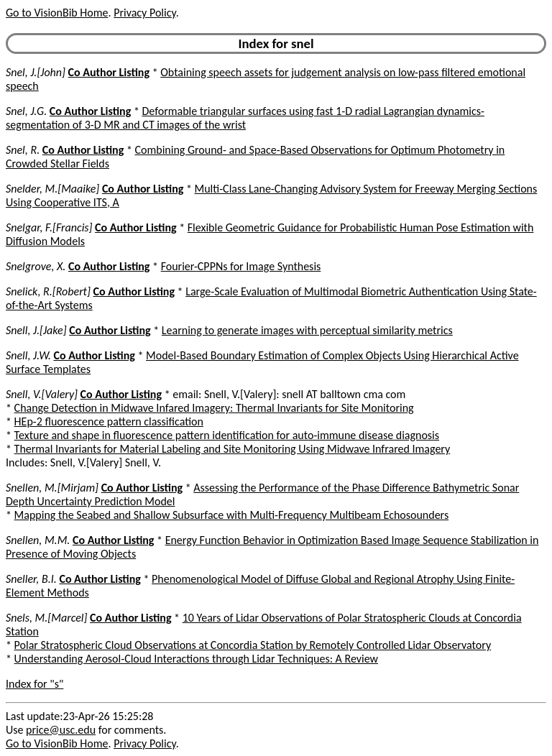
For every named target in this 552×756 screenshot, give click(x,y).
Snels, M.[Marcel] (46, 618)
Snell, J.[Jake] (36, 330)
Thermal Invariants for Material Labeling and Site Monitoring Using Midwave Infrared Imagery (233, 449)
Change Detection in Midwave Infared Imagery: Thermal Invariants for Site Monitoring (214, 408)
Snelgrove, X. (36, 266)
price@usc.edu (61, 730)
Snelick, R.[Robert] (48, 291)
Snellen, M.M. (38, 540)
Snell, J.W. (28, 355)
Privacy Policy (144, 13)
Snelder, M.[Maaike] (52, 189)
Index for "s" (34, 684)
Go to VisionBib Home (57, 13)
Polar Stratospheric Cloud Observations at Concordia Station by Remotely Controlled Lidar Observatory (253, 645)
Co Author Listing (109, 72)
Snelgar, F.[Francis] (49, 227)
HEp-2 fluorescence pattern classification (109, 421)
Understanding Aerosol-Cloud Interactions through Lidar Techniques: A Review (196, 659)
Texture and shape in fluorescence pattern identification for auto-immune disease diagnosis (227, 435)
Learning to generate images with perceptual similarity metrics (307, 330)
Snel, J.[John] (36, 72)
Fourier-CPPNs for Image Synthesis (241, 266)
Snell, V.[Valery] (42, 394)
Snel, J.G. (26, 111)
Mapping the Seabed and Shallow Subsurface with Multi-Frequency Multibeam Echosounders (232, 515)
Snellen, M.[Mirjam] (52, 488)
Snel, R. (23, 150)
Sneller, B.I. (31, 579)
